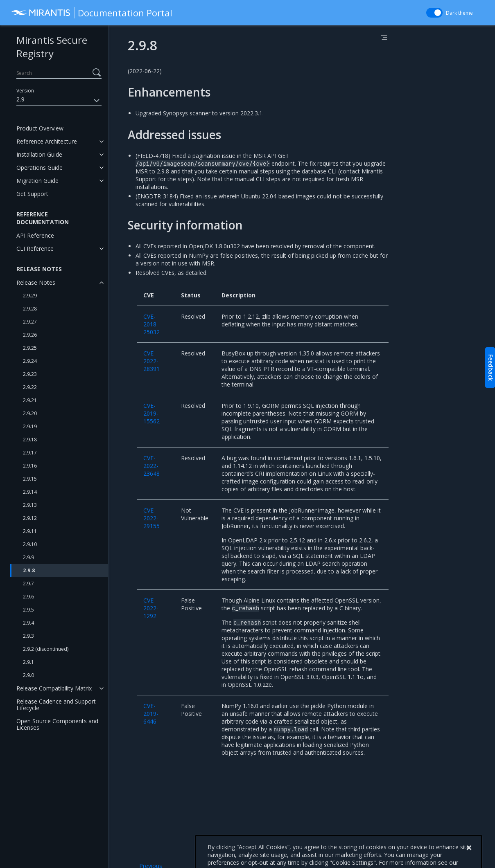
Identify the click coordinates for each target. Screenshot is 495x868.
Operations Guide (40, 168)
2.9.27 (30, 322)
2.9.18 (30, 440)
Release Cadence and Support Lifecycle (56, 705)
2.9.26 (30, 335)
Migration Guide (37, 181)
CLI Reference (35, 248)
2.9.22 (30, 387)
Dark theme (459, 13)
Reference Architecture (47, 141)
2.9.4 (28, 623)
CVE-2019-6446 (151, 714)
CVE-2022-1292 (151, 608)
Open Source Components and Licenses (57, 724)
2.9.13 (30, 505)
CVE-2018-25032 (151, 324)
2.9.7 (28, 584)
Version (25, 91)
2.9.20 (30, 413)
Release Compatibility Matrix (54, 688)
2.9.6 (28, 597)
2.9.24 (30, 361)
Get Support (32, 194)
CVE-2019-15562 (151, 413)
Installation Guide (39, 154)
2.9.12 (30, 518)
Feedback (491, 368)
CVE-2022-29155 (151, 518)
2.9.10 (30, 544)
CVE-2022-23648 (151, 466)
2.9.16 (30, 466)
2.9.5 (28, 610)
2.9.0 (28, 675)
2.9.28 (30, 309)
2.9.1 (28, 662)
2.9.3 (28, 636)
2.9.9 (28, 557)
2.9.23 (30, 374)
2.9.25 (30, 348)
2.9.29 (30, 296)
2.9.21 (30, 400)
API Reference (35, 235)
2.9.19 (30, 426)
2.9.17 (30, 453)
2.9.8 (29, 570)
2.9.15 (30, 479)
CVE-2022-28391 (151, 361)
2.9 (59, 101)
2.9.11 (30, 531)
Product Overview (40, 128)
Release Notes (36, 282)
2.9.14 (30, 492)
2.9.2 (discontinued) (46, 649)
